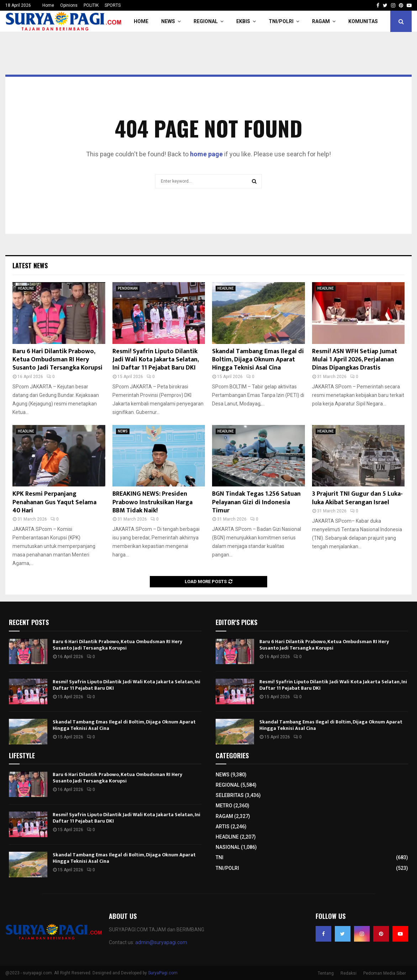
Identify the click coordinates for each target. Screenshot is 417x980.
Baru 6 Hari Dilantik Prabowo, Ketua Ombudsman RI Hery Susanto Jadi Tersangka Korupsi (57, 360)
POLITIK (91, 5)
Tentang (326, 973)
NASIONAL (228, 847)
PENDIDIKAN (128, 288)
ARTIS (223, 826)
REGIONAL (206, 21)
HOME (141, 21)
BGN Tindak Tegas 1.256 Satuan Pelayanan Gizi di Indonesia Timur (256, 502)
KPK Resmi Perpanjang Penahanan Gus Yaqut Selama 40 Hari (54, 502)
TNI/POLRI (281, 21)
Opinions (69, 5)
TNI (220, 857)
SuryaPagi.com (163, 973)
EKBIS (243, 21)
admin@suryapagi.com (161, 942)
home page (206, 154)
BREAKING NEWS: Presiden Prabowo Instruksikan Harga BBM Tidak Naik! (152, 502)
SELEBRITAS (230, 795)
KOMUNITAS (363, 21)
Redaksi (349, 973)
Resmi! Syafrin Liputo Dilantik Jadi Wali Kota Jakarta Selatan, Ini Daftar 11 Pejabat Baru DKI (155, 360)
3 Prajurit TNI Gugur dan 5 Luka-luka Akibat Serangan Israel (357, 498)
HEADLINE (26, 288)
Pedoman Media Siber (385, 973)
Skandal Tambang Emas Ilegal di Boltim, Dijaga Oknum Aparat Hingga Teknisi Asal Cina (258, 360)
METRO (224, 806)
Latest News (30, 265)
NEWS (168, 21)
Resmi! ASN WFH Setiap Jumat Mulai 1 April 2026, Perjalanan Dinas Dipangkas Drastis (355, 360)
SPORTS (113, 5)
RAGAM (321, 21)
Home (48, 5)
